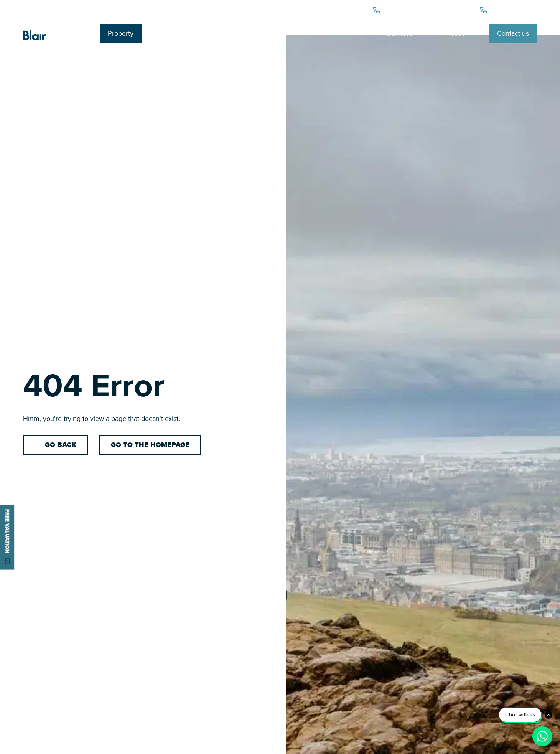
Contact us (513, 33)
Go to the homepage (150, 445)
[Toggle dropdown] (421, 33)
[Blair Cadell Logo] (56, 41)
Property (121, 33)
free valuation (7, 537)
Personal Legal (177, 33)
